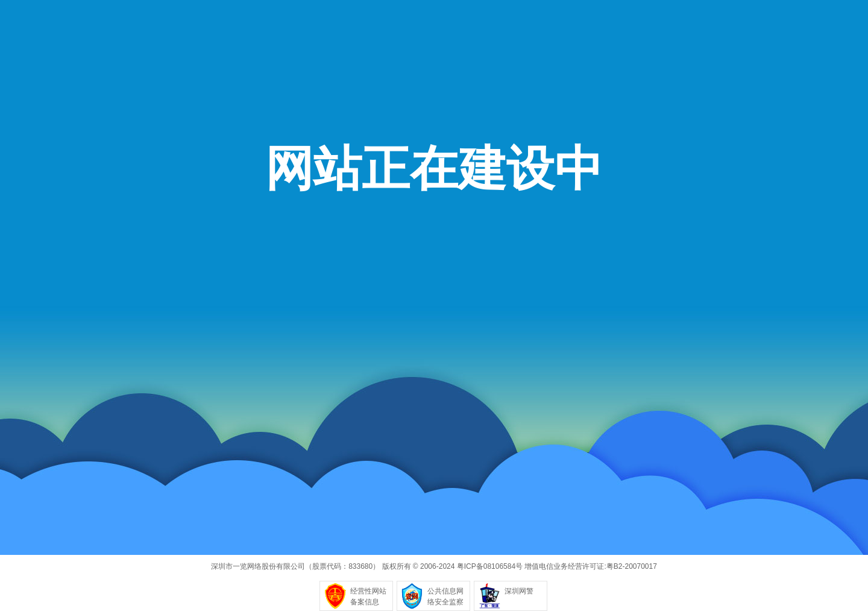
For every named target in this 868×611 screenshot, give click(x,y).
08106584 (499, 566)
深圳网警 (519, 591)
